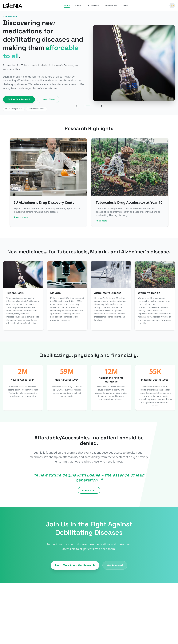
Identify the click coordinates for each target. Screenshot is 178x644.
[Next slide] (101, 106)
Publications (111, 5)
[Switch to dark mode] (172, 5)
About (78, 5)
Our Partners (93, 5)
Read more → (21, 217)
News (125, 5)
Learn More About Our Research (75, 565)
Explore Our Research (19, 101)
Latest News (48, 101)
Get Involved (115, 565)
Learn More (89, 490)
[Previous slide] (77, 106)
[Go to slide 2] (92, 106)
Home (67, 5)
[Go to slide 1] (88, 106)
